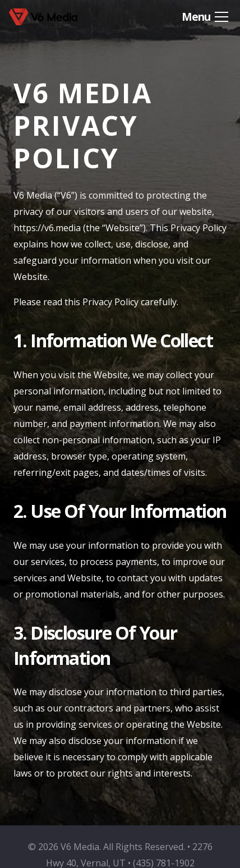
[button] (205, 17)
